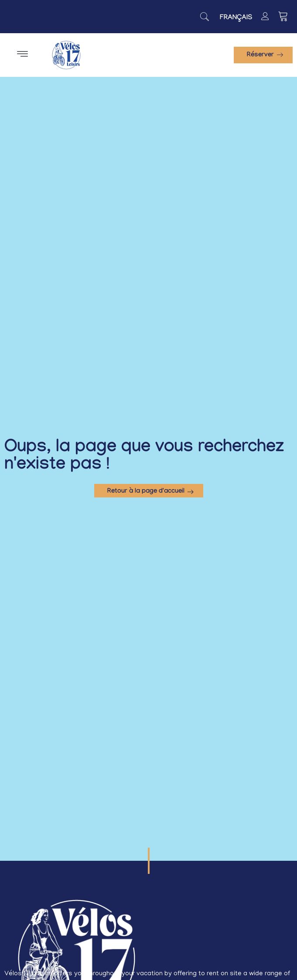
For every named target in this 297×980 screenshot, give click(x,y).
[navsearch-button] (205, 17)
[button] (22, 55)
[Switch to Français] (236, 18)
